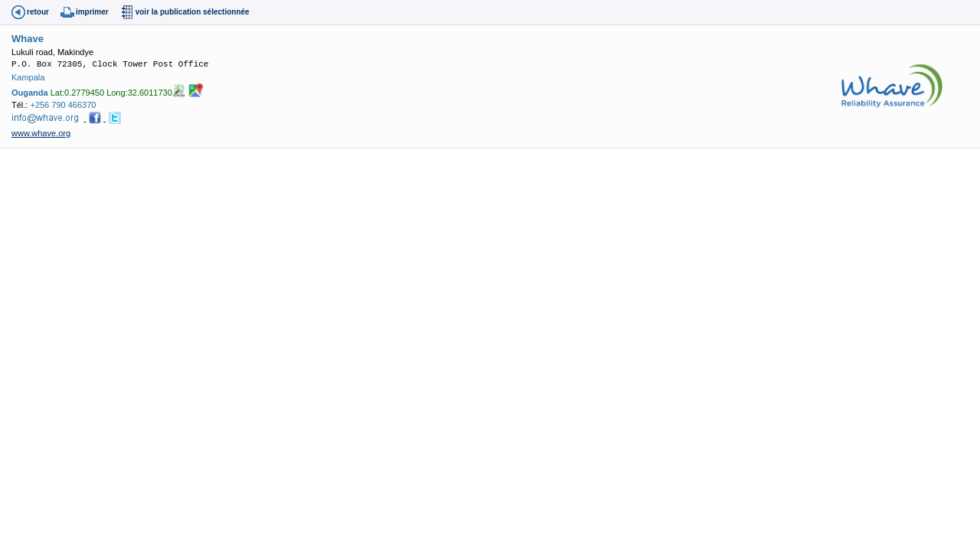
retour (38, 12)
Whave (28, 39)
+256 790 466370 (63, 105)
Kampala (28, 77)
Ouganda (30, 93)
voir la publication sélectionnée (193, 12)
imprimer (92, 12)
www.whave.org (41, 133)
